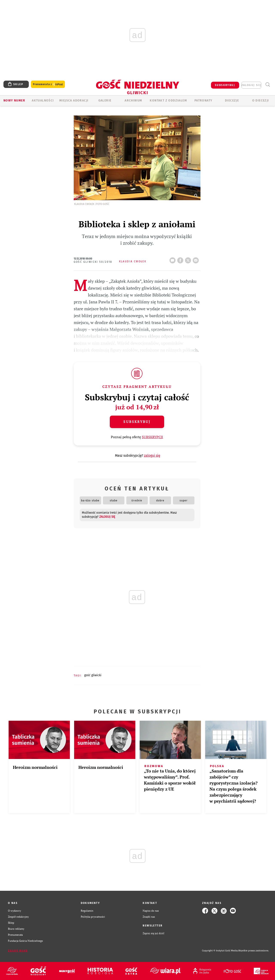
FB (181, 259)
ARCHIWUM (133, 101)
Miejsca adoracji (74, 101)
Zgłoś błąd (18, 951)
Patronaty (203, 101)
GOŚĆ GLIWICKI (93, 675)
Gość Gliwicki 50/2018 (93, 262)
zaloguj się (251, 85)
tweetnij (189, 259)
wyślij (197, 259)
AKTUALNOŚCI (43, 101)
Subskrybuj (137, 422)
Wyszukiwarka (268, 85)
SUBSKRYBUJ (225, 85)
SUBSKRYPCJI (152, 437)
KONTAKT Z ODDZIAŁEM (168, 101)
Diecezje (232, 101)
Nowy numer (14, 101)
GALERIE (105, 101)
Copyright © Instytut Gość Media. (220, 951)
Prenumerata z (48, 84)
